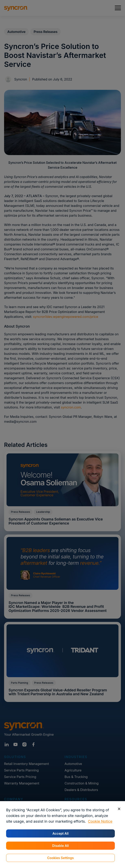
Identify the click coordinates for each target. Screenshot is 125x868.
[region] (62, 835)
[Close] (119, 809)
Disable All (60, 846)
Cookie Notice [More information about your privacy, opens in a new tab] (100, 821)
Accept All (60, 833)
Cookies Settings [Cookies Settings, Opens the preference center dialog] (61, 858)
